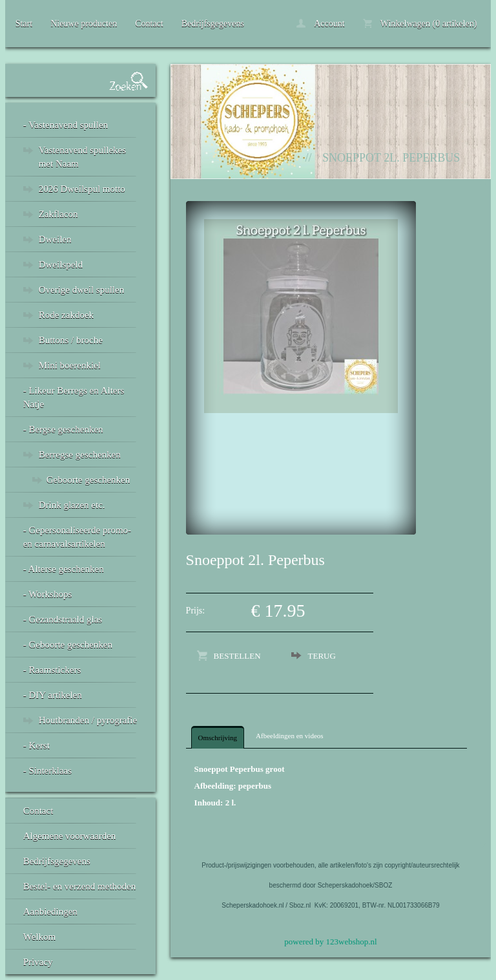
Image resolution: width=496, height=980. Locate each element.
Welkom (39, 937)
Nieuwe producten (84, 24)
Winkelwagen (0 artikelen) (420, 24)
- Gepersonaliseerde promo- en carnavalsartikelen (77, 537)
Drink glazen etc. (72, 505)
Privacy (38, 962)
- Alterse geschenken (64, 569)
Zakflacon (58, 214)
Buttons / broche (71, 340)
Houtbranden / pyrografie (88, 720)
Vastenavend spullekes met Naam (82, 157)
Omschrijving (218, 738)
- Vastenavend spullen (66, 125)
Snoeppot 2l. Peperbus (391, 158)
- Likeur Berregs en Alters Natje (74, 397)
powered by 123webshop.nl (330, 942)
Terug (322, 656)
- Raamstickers (52, 670)
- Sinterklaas (47, 771)
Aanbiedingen (50, 911)
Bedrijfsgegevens (213, 24)
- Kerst (36, 745)
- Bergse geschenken (63, 429)
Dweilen (55, 239)
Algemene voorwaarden (70, 836)
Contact (149, 24)
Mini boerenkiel (70, 365)
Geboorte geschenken (88, 480)
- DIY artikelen (53, 695)
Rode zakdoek (66, 315)
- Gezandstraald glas (63, 619)
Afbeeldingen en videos (289, 736)
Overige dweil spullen (81, 290)
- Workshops (48, 594)
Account (320, 24)
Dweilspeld (61, 264)
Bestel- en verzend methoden (80, 886)
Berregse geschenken (80, 454)
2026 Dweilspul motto (82, 189)
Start (24, 24)
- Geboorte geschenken (68, 644)
